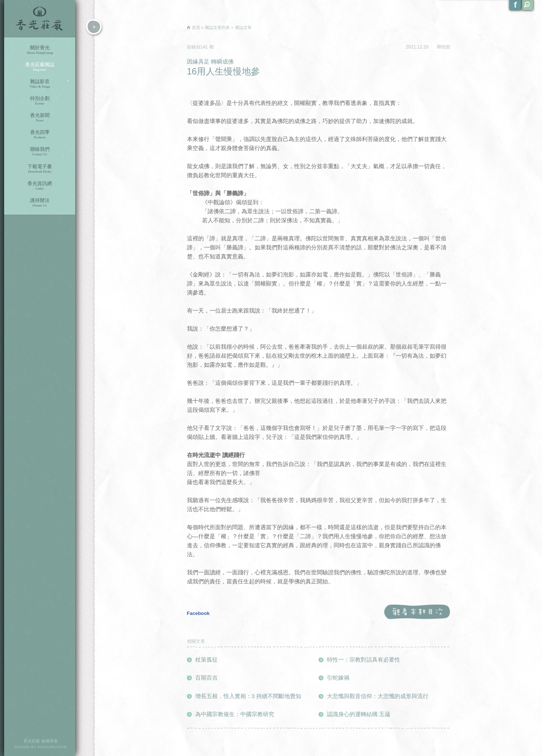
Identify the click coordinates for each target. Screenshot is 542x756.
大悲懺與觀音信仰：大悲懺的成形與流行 (378, 696)
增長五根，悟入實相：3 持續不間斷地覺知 (248, 696)
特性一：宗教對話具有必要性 (364, 660)
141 (205, 47)
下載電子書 (40, 169)
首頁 (196, 27)
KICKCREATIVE (52, 747)
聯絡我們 (40, 151)
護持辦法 (40, 203)
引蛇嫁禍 (338, 678)
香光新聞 (40, 118)
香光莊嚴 (40, 19)
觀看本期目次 (417, 612)
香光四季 (40, 134)
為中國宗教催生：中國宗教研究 (235, 714)
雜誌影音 (40, 84)
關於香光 (40, 50)
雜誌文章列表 (217, 27)
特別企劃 (40, 101)
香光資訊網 (40, 186)
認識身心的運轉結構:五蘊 (359, 714)
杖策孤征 (206, 660)
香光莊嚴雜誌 (40, 67)
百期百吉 (206, 678)
